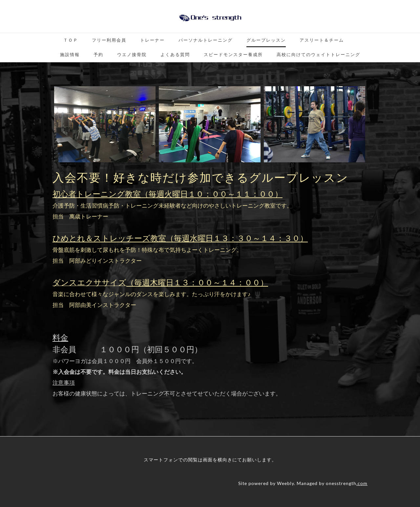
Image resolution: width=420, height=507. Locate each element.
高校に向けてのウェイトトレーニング (318, 54)
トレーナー (152, 40)
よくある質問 (175, 54)
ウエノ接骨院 (132, 54)
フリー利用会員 (109, 40)
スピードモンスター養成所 (233, 54)
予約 (98, 54)
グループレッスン (266, 40)
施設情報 (70, 54)
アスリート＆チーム (322, 40)
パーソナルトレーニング (206, 40)
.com (362, 483)
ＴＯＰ (71, 40)
